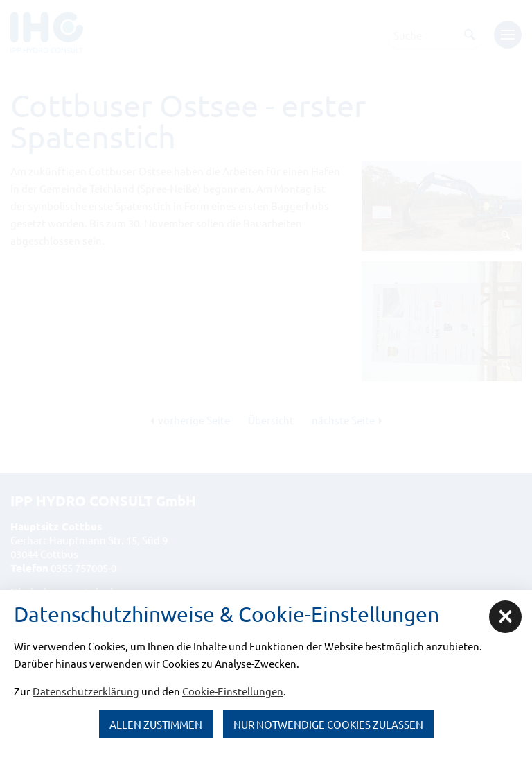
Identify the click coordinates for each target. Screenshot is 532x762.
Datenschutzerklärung (86, 691)
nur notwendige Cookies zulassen (328, 724)
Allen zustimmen (156, 724)
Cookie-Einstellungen (233, 691)
